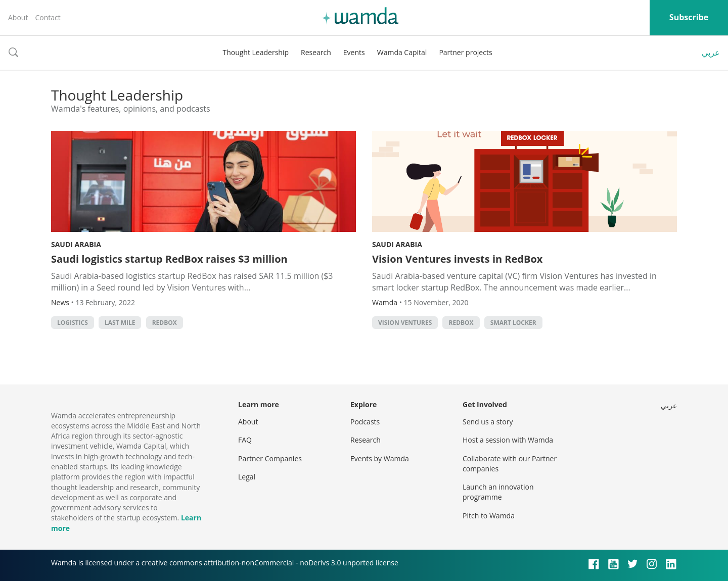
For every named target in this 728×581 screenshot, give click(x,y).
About (18, 17)
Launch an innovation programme (498, 492)
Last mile (120, 323)
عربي (711, 53)
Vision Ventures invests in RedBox (457, 259)
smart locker (513, 323)
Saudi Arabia (76, 244)
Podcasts (365, 422)
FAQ (245, 440)
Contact (48, 17)
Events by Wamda (380, 458)
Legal (247, 477)
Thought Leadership (256, 52)
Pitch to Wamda (489, 516)
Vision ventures (405, 323)
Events (354, 52)
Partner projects (465, 52)
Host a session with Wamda (508, 440)
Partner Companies (270, 458)
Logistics (73, 323)
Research (316, 52)
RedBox (165, 323)
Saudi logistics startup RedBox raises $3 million (169, 259)
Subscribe (689, 17)
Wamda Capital (402, 52)
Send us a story (488, 422)
